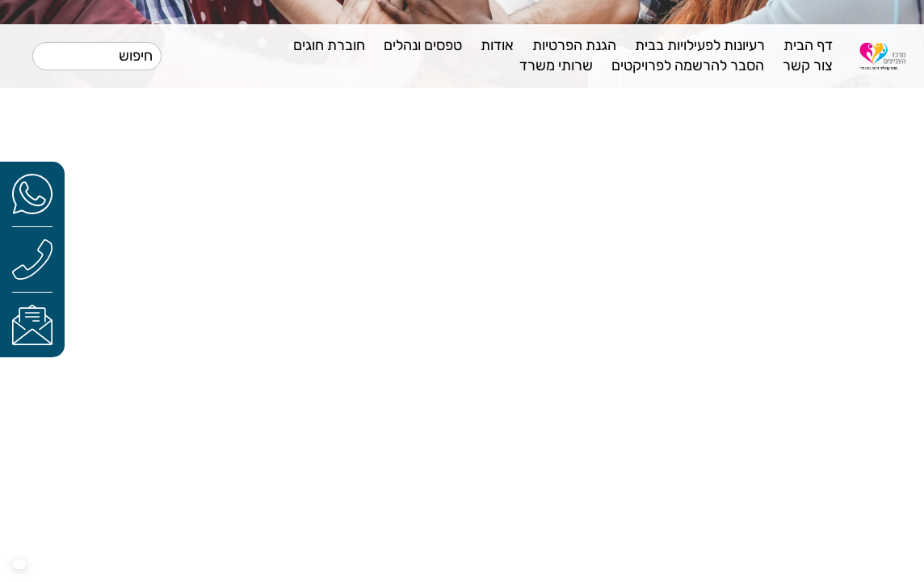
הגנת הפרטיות (574, 45)
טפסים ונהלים (423, 45)
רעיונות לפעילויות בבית (700, 45)
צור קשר (808, 65)
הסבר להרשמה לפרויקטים (688, 65)
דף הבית (808, 45)
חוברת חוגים (329, 45)
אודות (497, 45)
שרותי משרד (556, 65)
